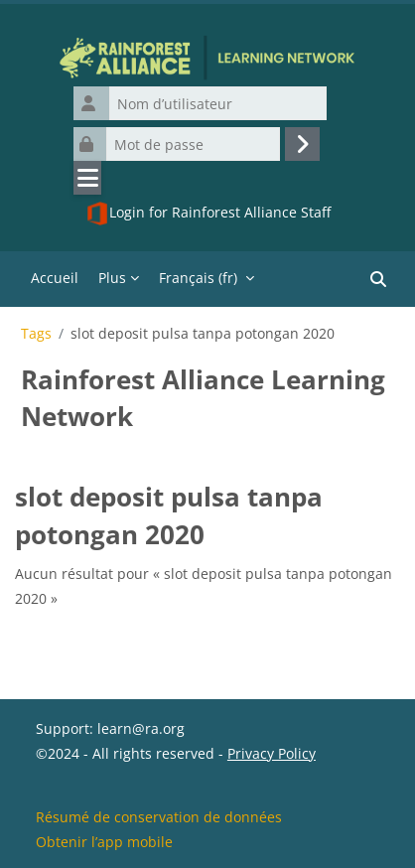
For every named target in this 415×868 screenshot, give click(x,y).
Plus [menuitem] (112, 278)
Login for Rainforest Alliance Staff (208, 214)
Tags (36, 334)
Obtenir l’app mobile (104, 842)
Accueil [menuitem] (55, 278)
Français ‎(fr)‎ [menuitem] (198, 278)
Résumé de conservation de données (159, 817)
